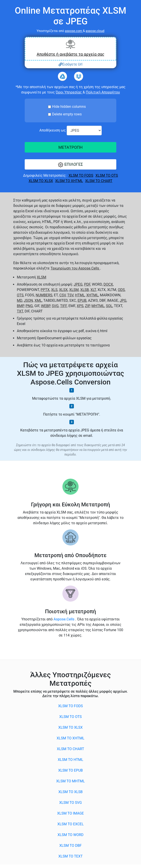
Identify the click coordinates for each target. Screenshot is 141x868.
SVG (55, 306)
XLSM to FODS (81, 175)
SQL (109, 306)
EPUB (82, 300)
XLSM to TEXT (70, 856)
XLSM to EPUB (70, 770)
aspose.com (74, 31)
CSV (62, 295)
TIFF (64, 306)
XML (38, 300)
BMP (20, 306)
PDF (87, 284)
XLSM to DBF (70, 846)
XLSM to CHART (99, 181)
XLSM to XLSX (41, 181)
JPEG (78, 284)
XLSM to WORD (70, 835)
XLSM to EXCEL (70, 824)
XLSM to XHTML (69, 181)
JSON (28, 300)
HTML (80, 295)
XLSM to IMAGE (71, 813)
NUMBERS (44, 295)
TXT (20, 311)
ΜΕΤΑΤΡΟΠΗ (70, 147)
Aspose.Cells (65, 619)
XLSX (63, 290)
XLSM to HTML (70, 760)
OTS (20, 295)
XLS (54, 290)
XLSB (85, 290)
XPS (80, 306)
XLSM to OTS (107, 175)
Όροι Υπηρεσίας (69, 92)
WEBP (46, 306)
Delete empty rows (67, 114)
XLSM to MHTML (70, 781)
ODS (121, 290)
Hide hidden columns (69, 107)
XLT (93, 290)
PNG (29, 306)
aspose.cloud (95, 31)
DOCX (108, 284)
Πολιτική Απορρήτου (103, 92)
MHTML (98, 306)
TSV (70, 295)
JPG (123, 300)
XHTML (92, 295)
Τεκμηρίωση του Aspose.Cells (75, 268)
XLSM (42, 277)
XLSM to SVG (71, 803)
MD (20, 300)
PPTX (45, 290)
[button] (70, 164)
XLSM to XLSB (70, 792)
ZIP (88, 306)
